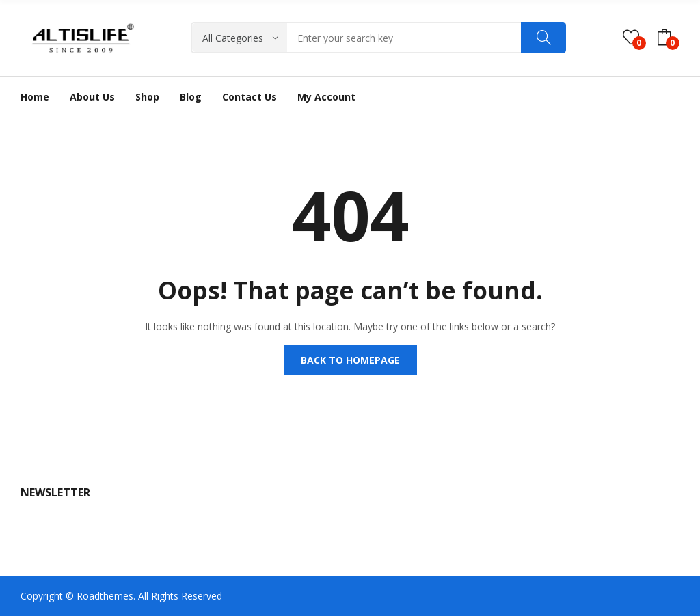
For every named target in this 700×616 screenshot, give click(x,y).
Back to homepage (350, 360)
